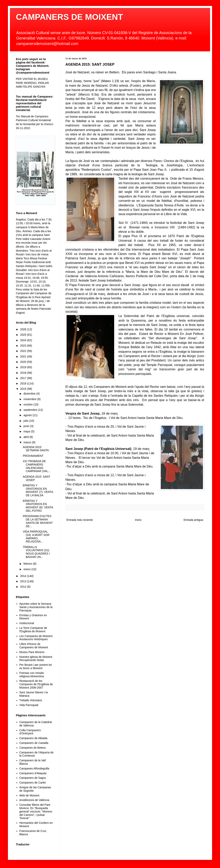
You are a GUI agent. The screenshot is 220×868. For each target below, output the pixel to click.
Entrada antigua (193, 520)
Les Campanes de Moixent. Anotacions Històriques (36, 638)
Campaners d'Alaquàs (33, 773)
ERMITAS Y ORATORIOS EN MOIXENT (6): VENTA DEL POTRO (38, 506)
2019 (24, 367)
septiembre (31, 410)
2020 (24, 362)
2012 (24, 587)
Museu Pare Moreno (32, 652)
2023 (24, 346)
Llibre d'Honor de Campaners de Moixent (34, 646)
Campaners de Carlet (33, 783)
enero (27, 569)
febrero (28, 564)
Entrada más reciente (80, 520)
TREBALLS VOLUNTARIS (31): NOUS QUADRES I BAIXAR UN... (36, 552)
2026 (24, 329)
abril (26, 437)
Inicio (138, 520)
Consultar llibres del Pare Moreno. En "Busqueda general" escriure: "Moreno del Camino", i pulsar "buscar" (36, 811)
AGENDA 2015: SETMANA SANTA (36, 449)
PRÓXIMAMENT (33, 456)
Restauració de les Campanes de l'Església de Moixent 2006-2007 (36, 684)
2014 (24, 576)
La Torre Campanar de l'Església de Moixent (33, 630)
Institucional (27, 623)
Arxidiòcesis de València (34, 800)
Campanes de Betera (33, 748)
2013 (24, 581)
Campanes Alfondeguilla (34, 768)
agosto (28, 415)
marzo (28, 442)
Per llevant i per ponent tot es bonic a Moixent (36, 666)
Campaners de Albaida (33, 738)
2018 (24, 373)
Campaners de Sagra (33, 778)
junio (27, 426)
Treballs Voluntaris (31, 700)
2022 (24, 351)
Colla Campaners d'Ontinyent (30, 732)
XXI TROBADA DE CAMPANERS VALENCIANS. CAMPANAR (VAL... (37, 466)
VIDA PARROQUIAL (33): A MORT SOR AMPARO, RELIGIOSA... (36, 537)
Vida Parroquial (29, 705)
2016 (24, 383)
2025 (24, 335)
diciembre (30, 394)
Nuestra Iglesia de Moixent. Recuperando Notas (36, 659)
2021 (24, 356)
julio (26, 421)
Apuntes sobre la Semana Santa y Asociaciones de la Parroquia (36, 607)
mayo (27, 431)
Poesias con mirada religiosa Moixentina (32, 675)
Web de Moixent (29, 795)
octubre (28, 404)
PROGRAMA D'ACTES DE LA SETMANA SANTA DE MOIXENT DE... (38, 521)
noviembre (30, 399)
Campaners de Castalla (34, 743)
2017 (24, 378)
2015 (24, 389)
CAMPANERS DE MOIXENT (69, 17)
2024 (24, 340)
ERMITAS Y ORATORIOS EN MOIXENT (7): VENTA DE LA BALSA (38, 490)
